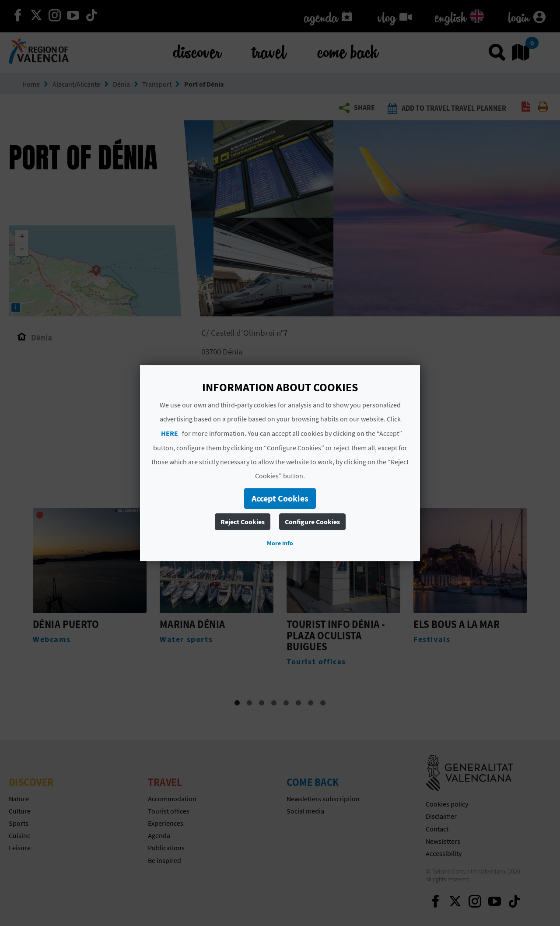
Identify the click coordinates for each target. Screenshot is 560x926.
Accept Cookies (280, 498)
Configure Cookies (312, 522)
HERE (170, 433)
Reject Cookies (243, 522)
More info (280, 543)
